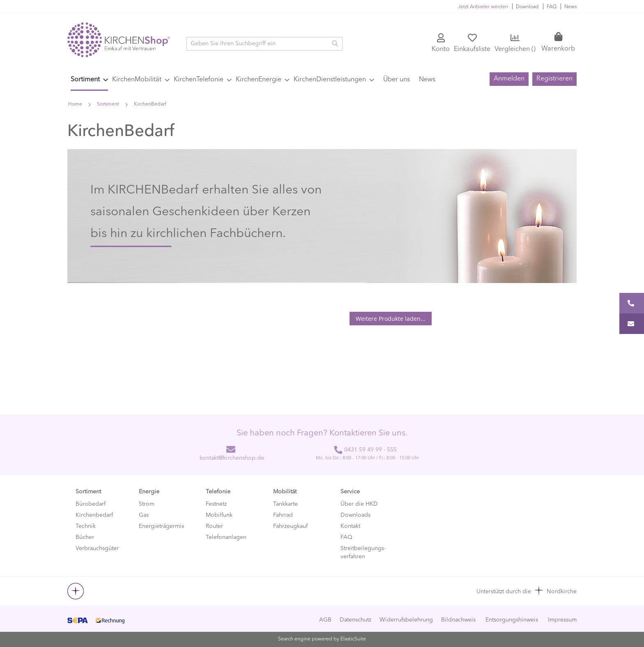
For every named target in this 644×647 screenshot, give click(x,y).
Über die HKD (359, 504)
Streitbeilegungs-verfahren (363, 553)
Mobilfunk (219, 515)
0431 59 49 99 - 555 (365, 450)
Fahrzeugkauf (290, 526)
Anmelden (509, 79)
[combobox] (264, 44)
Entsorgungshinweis (512, 620)
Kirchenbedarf (94, 515)
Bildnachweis (458, 620)
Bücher (85, 537)
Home (76, 104)
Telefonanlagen (226, 537)
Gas (144, 515)
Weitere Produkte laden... (391, 319)
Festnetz (216, 504)
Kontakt (350, 526)
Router (214, 526)
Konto (441, 49)
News (570, 7)
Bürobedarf (91, 504)
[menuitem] (89, 81)
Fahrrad (283, 515)
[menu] (271, 81)
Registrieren (554, 79)
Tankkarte (285, 504)
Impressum (562, 620)
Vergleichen (515, 49)
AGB (325, 620)
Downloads (355, 515)
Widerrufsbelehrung (406, 620)
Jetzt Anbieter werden (483, 7)
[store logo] (119, 40)
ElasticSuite (353, 639)
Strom (147, 504)
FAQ (552, 7)
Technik (86, 526)
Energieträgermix (162, 526)
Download (527, 7)
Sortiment (109, 104)
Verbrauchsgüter (97, 548)
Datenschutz (355, 620)
